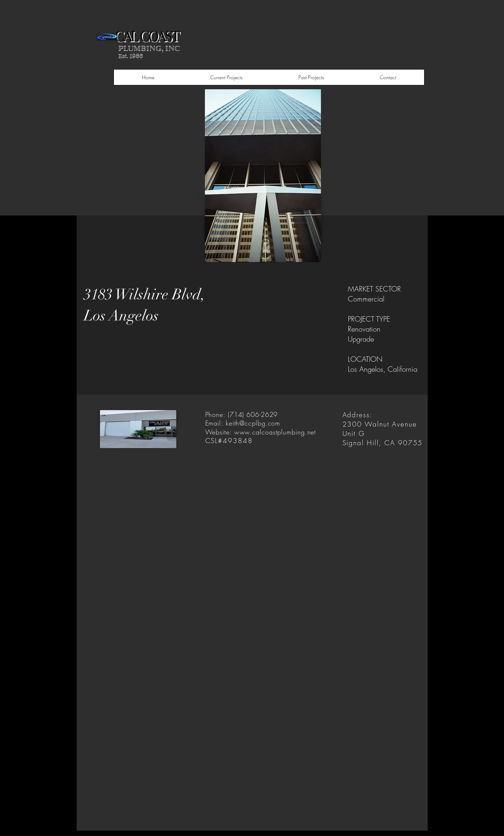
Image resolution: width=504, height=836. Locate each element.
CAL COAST (147, 35)
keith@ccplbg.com (253, 423)
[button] (226, 77)
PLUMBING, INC (149, 49)
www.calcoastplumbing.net (275, 432)
